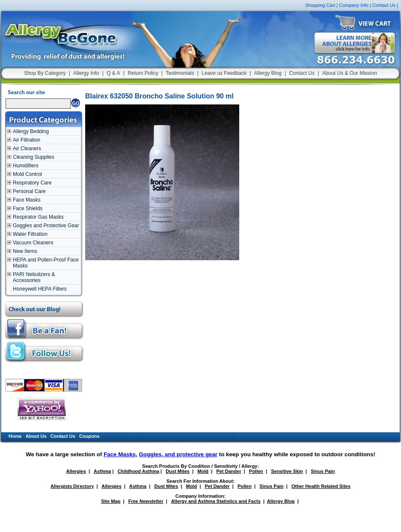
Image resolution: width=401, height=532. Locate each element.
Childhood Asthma (138, 471)
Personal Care (29, 191)
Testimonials (180, 73)
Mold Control (27, 174)
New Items (25, 251)
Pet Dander (229, 471)
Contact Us (384, 5)
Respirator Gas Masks (38, 217)
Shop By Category (45, 73)
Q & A (113, 73)
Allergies (76, 471)
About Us (36, 436)
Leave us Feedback (224, 73)
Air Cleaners (27, 149)
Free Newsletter (146, 501)
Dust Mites (178, 471)
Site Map (111, 501)
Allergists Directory (72, 486)
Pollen (256, 471)
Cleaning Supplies (34, 157)
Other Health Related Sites (321, 486)
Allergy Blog (268, 73)
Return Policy (143, 73)
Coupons (89, 436)
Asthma (102, 471)
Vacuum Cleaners (33, 243)
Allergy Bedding (31, 131)
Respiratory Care (32, 183)
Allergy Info (86, 73)
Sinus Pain (323, 471)
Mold (203, 471)
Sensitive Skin (287, 471)
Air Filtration (27, 140)
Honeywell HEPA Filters (40, 289)
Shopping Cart (320, 5)
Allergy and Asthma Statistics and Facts (216, 501)
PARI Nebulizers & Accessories (34, 277)
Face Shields (28, 208)
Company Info (353, 5)
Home (15, 436)
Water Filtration (30, 234)
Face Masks (27, 200)
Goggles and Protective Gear (46, 226)
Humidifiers (26, 166)
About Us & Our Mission (350, 73)
